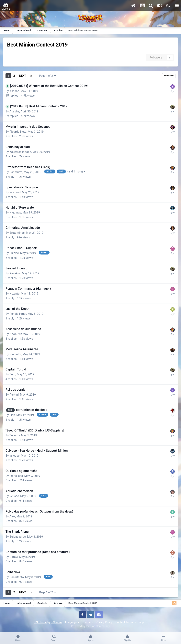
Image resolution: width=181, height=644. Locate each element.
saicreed (15, 192)
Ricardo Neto (18, 132)
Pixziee (14, 253)
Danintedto (17, 577)
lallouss (14, 456)
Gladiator (15, 354)
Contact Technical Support (131, 622)
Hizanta (14, 294)
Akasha (14, 91)
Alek (12, 516)
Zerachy (15, 435)
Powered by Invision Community (90, 626)
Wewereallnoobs (20, 152)
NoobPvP (15, 334)
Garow (14, 557)
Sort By (169, 76)
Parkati (14, 395)
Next (23, 76)
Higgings (15, 213)
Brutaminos (17, 233)
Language (72, 622)
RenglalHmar (18, 314)
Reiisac (14, 496)
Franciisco (16, 476)
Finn (12, 415)
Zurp (12, 374)
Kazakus (15, 273)
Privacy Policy (104, 622)
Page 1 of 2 (48, 76)
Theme (88, 622)
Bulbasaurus (18, 537)
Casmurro (16, 172)
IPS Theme (40, 622)
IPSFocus (57, 622)
